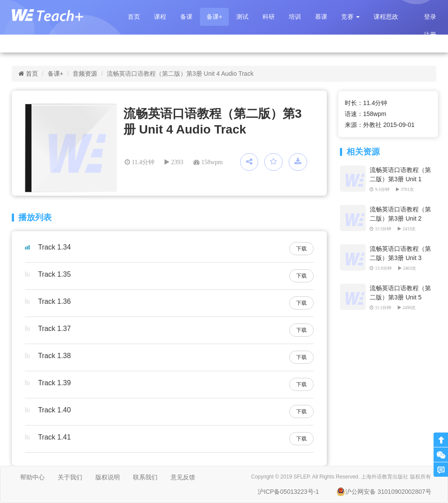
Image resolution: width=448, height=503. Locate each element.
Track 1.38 (54, 356)
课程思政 (386, 17)
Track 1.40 (54, 410)
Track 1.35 (54, 274)
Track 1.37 (54, 329)
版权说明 (108, 477)
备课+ (214, 17)
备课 (186, 17)
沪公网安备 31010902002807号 (384, 492)
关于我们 (70, 477)
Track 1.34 (54, 247)
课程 (160, 17)
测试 (242, 17)
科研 (269, 17)
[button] (350, 17)
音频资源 (85, 74)
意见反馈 (183, 477)
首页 (134, 17)
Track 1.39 (54, 383)
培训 (295, 17)
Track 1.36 (54, 301)
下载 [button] (301, 249)
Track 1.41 (54, 437)
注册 (430, 35)
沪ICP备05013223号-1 (288, 492)
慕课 (321, 17)
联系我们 (145, 477)
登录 (430, 17)
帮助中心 (32, 477)
